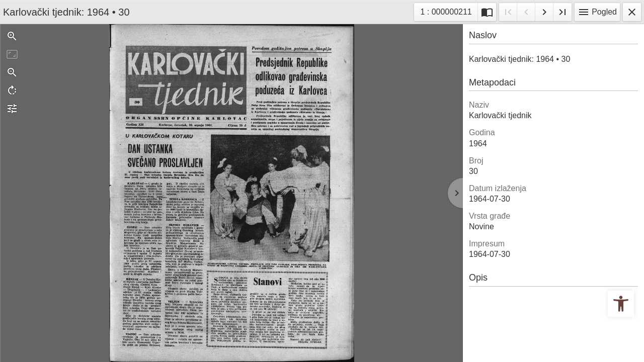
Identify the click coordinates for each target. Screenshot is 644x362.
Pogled (597, 12)
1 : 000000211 (449, 11)
